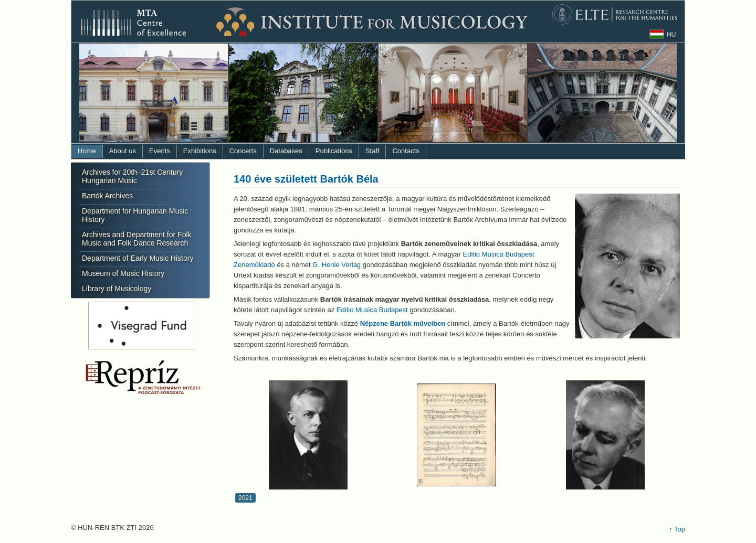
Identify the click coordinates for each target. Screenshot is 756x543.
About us (123, 151)
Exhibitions (200, 151)
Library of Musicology (117, 289)
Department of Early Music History (138, 258)
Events (160, 151)
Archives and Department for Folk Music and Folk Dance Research (137, 239)
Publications (334, 151)
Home (87, 151)
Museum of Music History (123, 273)
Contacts (406, 151)
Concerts (243, 151)
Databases (286, 151)
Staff (372, 151)
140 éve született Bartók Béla (306, 179)
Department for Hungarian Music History (135, 215)
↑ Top (677, 529)
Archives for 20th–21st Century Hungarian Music (132, 176)
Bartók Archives (107, 196)
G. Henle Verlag (337, 265)
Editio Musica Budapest (372, 310)
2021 (245, 498)
